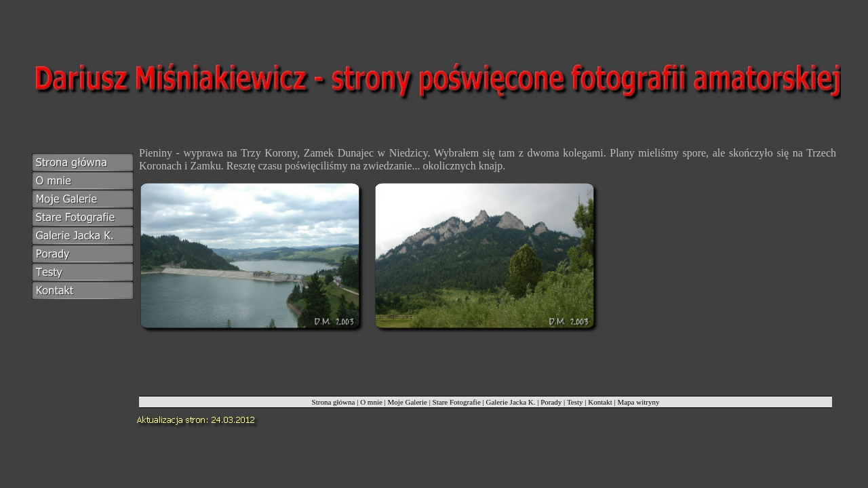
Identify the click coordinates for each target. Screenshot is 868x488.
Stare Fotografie (457, 402)
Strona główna (334, 402)
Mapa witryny (638, 402)
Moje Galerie (408, 402)
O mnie (371, 402)
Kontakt (600, 402)
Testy (575, 402)
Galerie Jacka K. (510, 402)
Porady (551, 402)
